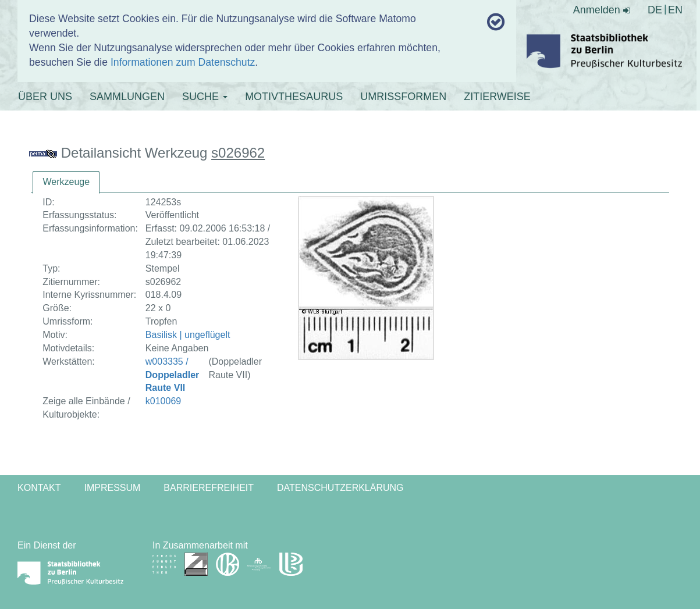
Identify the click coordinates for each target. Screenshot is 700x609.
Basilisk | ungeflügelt (188, 335)
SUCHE (205, 97)
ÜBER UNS (45, 97)
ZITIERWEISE (497, 97)
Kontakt (39, 488)
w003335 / (172, 375)
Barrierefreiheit (209, 488)
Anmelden (602, 10)
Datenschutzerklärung (340, 488)
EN (675, 10)
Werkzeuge (66, 182)
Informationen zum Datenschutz (183, 62)
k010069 (163, 401)
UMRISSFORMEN (403, 97)
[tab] (66, 182)
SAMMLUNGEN (127, 97)
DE (655, 10)
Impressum (112, 488)
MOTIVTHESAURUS (294, 97)
